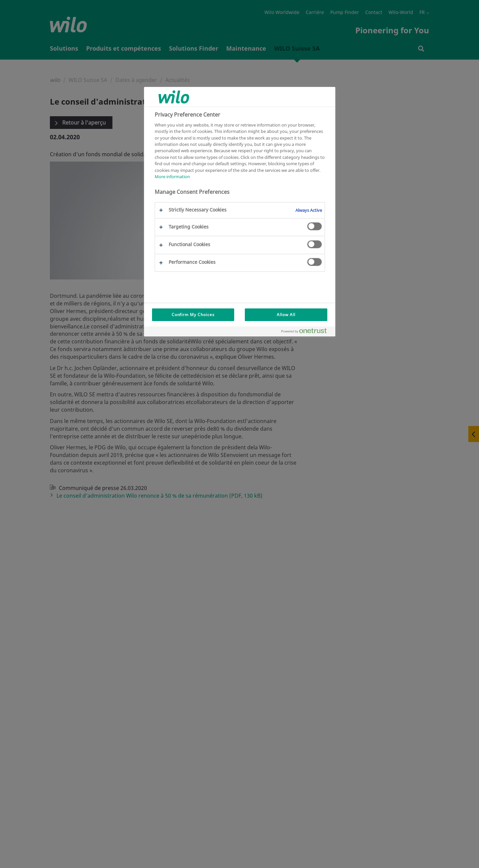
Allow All (286, 315)
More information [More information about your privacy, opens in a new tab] (172, 177)
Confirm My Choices (193, 315)
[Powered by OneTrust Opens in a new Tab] (307, 332)
